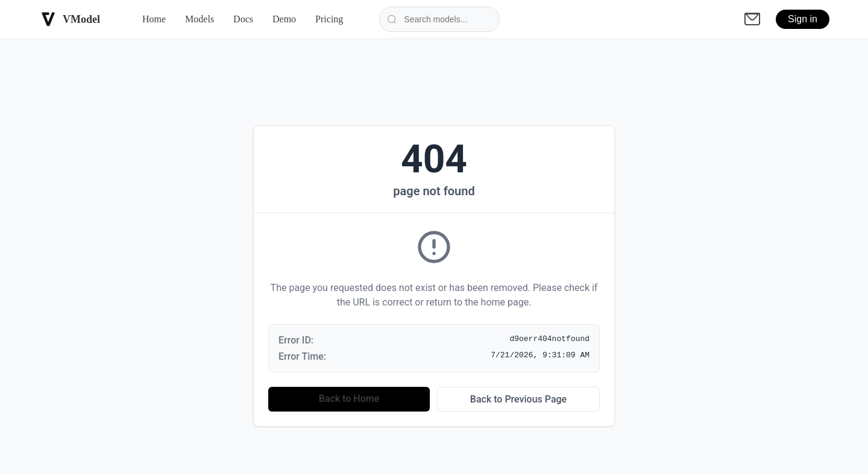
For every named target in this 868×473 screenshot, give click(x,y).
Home (154, 19)
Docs (243, 19)
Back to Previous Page (518, 399)
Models (200, 19)
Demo (284, 19)
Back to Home (349, 399)
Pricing (329, 19)
